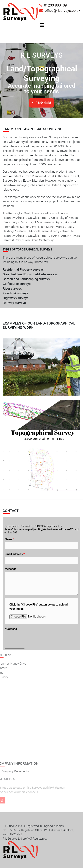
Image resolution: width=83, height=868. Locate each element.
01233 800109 (53, 5)
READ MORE (42, 103)
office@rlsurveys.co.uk (60, 11)
